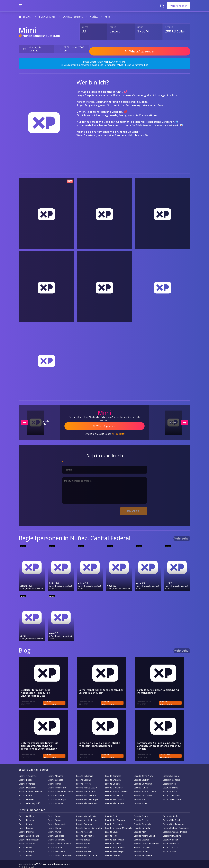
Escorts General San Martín (89, 822)
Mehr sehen (182, 533)
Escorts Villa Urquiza (115, 797)
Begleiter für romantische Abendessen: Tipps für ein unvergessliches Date (43, 685)
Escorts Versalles (26, 793)
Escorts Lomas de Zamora (60, 849)
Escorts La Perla (170, 810)
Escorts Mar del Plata (86, 810)
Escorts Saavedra (56, 789)
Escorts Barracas (113, 770)
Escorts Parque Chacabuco (60, 785)
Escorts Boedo (26, 774)
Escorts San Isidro (56, 830)
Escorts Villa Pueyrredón (30, 797)
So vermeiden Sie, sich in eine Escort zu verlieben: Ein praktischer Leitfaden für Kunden (159, 740)
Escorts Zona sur (171, 841)
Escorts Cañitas (83, 774)
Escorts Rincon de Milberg (175, 826)
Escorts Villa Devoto (115, 793)
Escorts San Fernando (29, 830)
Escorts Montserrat (114, 781)
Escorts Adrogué (26, 845)
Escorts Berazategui (115, 845)
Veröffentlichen (179, 6)
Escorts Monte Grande (87, 849)
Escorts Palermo (170, 781)
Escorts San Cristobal (86, 789)
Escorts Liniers (170, 778)
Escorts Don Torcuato (173, 818)
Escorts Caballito (55, 774)
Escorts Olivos (112, 826)
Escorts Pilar (140, 826)
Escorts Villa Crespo (57, 793)
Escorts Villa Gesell (171, 814)
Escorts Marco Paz (172, 837)
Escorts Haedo (83, 837)
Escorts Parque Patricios (117, 785)
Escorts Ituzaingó (113, 837)
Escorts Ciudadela (27, 837)
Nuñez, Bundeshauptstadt (41, 36)
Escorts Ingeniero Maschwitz (119, 822)
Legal (31, 861)
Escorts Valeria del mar (87, 814)
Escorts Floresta (84, 778)
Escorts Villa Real (55, 797)
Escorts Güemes (142, 810)
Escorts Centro (54, 810)
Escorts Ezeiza (169, 845)
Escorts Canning (142, 845)
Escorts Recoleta (171, 785)
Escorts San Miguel (85, 830)
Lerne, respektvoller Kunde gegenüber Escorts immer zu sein (101, 685)
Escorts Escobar (26, 822)
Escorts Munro (54, 826)
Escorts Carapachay (143, 818)
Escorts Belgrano (171, 770)
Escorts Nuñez (141, 781)
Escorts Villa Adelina (172, 830)
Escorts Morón (83, 841)
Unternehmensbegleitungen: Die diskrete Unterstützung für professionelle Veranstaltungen (45, 740)
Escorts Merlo (25, 841)
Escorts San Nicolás (114, 789)
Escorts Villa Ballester (29, 833)
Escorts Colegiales (171, 774)
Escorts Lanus (25, 849)
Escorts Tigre (111, 830)
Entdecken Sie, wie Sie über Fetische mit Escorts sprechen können (102, 738)
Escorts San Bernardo (115, 814)
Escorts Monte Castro (87, 781)
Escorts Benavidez (85, 818)
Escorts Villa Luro (142, 793)
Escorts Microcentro (57, 781)
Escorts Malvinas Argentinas (176, 822)
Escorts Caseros (142, 833)
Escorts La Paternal (143, 778)
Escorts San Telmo (143, 789)
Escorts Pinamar (26, 814)
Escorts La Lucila (142, 822)
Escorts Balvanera (85, 770)
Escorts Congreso (27, 778)
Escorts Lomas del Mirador (147, 837)
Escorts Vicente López (144, 830)
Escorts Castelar (170, 833)
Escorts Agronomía (28, 770)
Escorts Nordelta (84, 826)
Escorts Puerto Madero (145, 785)
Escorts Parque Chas (86, 785)
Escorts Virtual (141, 797)
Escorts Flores (54, 778)
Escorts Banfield (84, 845)
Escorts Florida (54, 822)
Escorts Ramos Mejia (115, 841)
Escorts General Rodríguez (60, 837)
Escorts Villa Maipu (56, 833)
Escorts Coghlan (142, 774)
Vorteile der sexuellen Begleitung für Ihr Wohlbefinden (160, 685)
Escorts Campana (113, 818)
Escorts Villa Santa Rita (87, 797)
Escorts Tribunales (171, 789)
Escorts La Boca (113, 778)
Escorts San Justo (142, 841)
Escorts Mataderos (28, 781)
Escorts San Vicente (143, 849)
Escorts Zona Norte (57, 818)
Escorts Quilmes (113, 849)
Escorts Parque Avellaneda (31, 785)
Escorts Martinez (26, 826)
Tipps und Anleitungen (60, 697)
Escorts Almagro (55, 770)
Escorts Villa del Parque (87, 793)
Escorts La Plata (26, 810)
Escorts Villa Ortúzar (172, 793)
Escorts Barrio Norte (144, 770)
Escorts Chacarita (113, 774)
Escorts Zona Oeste (114, 833)
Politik (22, 861)
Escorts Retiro (25, 789)
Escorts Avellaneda (56, 845)
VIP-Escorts (118, 431)
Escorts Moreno (55, 841)
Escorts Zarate (83, 833)
